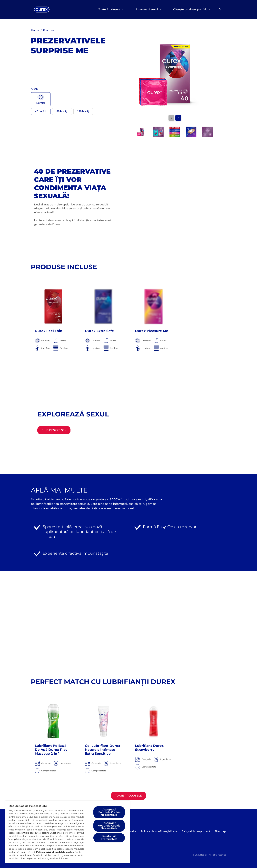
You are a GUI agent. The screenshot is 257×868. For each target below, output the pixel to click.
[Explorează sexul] (147, 10)
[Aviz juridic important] (196, 831)
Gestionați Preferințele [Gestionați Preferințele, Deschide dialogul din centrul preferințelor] (109, 838)
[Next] (178, 118)
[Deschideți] (220, 10)
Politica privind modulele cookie (55, 852)
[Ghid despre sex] (54, 430)
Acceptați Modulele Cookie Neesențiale (109, 812)
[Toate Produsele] (109, 10)
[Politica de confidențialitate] (159, 831)
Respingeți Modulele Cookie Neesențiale (109, 826)
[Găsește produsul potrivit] (190, 10)
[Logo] (42, 10)
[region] (68, 832)
